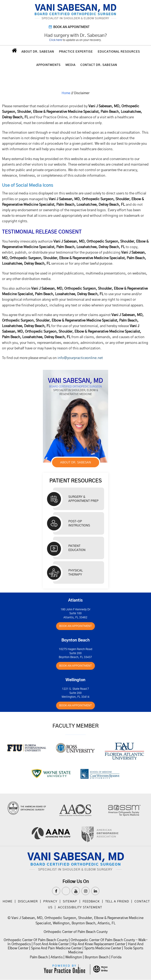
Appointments (48, 65)
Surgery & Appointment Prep (83, 499)
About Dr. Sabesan (38, 52)
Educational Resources (119, 52)
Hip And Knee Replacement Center (98, 944)
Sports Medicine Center (103, 948)
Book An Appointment (75, 626)
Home (14, 51)
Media (71, 65)
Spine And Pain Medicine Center (56, 948)
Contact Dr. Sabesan (99, 65)
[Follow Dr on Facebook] (56, 891)
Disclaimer (28, 902)
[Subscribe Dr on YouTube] (76, 891)
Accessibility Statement (80, 907)
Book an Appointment (71, 27)
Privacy (50, 902)
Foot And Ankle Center (51, 944)
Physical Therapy (76, 573)
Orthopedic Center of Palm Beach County (76, 932)
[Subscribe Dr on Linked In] (95, 891)
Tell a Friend (117, 902)
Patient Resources (76, 481)
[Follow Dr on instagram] (85, 891)
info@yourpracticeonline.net (80, 358)
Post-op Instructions (79, 523)
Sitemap (70, 902)
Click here (56, 40)
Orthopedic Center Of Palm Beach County (36, 940)
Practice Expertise (76, 52)
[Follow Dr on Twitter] (66, 891)
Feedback (91, 902)
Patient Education (77, 548)
